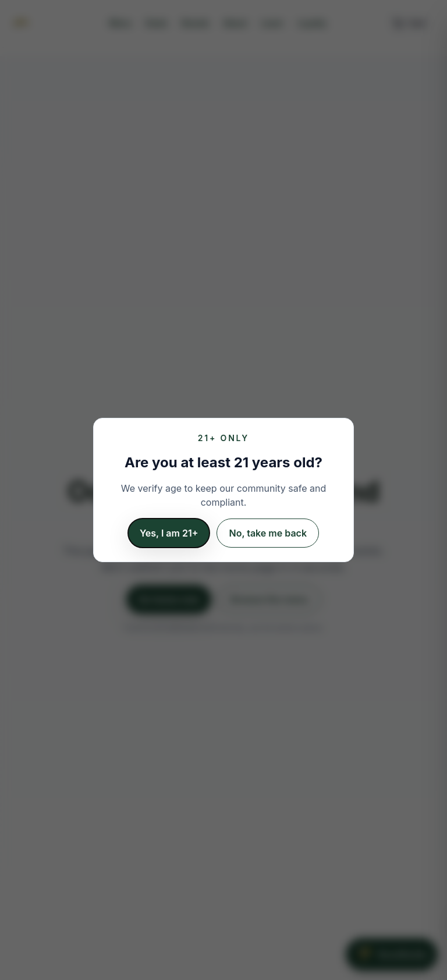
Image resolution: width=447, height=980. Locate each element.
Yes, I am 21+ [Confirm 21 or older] (169, 533)
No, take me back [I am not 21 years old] (268, 533)
